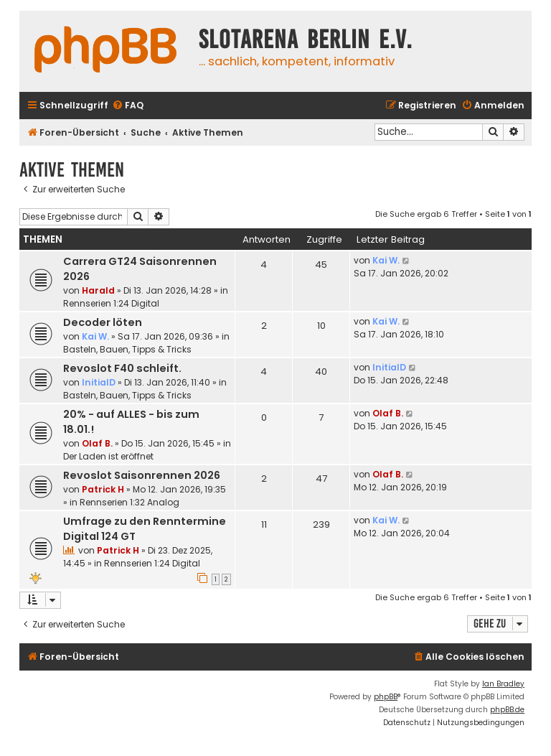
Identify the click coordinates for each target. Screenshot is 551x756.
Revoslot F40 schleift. (122, 368)
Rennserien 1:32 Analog (129, 502)
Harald (98, 290)
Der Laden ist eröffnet (108, 456)
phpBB (386, 697)
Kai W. (386, 260)
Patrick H (103, 489)
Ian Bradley (503, 684)
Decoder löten (103, 322)
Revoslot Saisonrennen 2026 (142, 475)
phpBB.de (507, 710)
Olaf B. (97, 443)
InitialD (99, 382)
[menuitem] (128, 106)
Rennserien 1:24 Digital (111, 303)
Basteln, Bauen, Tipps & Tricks (127, 349)
